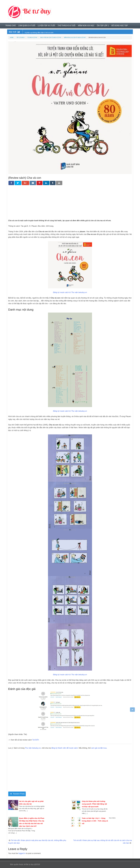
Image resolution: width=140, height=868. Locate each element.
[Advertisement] (70, 204)
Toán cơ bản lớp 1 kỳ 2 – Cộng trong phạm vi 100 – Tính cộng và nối (95, 821)
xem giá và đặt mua (99, 748)
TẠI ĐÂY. (36, 740)
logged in (22, 853)
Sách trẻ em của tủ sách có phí (51, 38)
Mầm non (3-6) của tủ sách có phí (75, 38)
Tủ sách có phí (32, 38)
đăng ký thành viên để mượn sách (64, 748)
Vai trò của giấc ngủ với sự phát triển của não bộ (31, 803)
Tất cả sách (20, 38)
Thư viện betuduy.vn (33, 748)
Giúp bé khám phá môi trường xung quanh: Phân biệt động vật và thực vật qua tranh (94, 804)
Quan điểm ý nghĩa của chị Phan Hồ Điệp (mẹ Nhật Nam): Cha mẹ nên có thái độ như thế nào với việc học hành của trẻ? (32, 822)
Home (12, 37)
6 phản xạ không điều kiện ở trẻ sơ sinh (39, 33)
